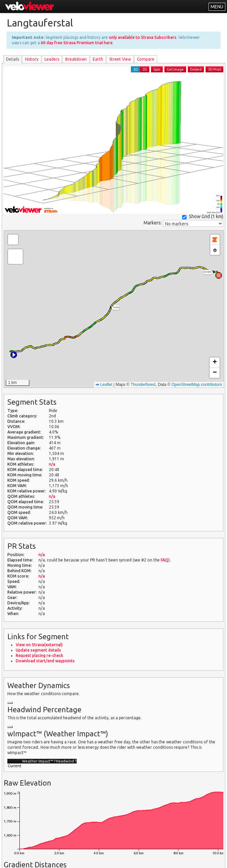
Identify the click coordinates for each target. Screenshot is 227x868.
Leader (52, 59)
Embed (196, 69)
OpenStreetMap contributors (197, 385)
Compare (146, 59)
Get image (175, 69)
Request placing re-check (39, 655)
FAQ (165, 560)
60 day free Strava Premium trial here (77, 43)
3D (136, 69)
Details (13, 59)
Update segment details (38, 650)
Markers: (153, 223)
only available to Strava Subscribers (143, 37)
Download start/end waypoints (45, 661)
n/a (52, 464)
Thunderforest (143, 385)
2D (145, 69)
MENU (217, 7)
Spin (157, 69)
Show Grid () (203, 217)
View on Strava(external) (39, 645)
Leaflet (104, 385)
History (32, 59)
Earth (98, 59)
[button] (14, 355)
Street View (120, 59)
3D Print (214, 69)
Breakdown (76, 59)
